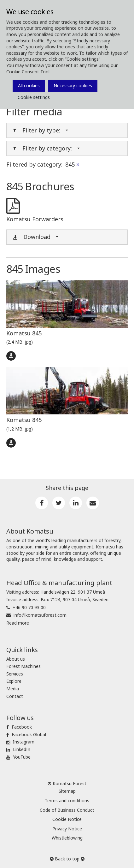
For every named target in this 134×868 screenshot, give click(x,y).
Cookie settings (34, 97)
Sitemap (67, 791)
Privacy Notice (67, 829)
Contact (15, 696)
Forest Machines (23, 666)
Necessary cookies (73, 86)
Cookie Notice (67, 819)
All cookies (29, 86)
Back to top (67, 859)
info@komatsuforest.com (40, 615)
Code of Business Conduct (67, 810)
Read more (18, 623)
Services (15, 674)
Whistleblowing (67, 838)
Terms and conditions (67, 801)
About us (16, 659)
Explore (14, 681)
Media (13, 689)
